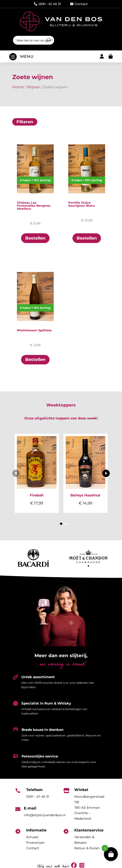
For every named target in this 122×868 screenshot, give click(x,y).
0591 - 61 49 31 (47, 4)
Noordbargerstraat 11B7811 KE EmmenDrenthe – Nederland (89, 808)
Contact (79, 4)
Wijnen (34, 87)
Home (18, 87)
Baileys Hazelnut (85, 495)
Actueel (32, 837)
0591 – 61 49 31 (38, 797)
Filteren (25, 122)
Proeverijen (35, 843)
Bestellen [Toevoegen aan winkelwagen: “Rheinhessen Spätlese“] (35, 360)
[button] (106, 473)
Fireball (37, 495)
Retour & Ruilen (87, 848)
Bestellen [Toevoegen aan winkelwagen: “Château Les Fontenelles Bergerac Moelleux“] (35, 238)
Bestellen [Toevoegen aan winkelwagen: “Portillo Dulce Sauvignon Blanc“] (87, 238)
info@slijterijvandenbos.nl (45, 815)
